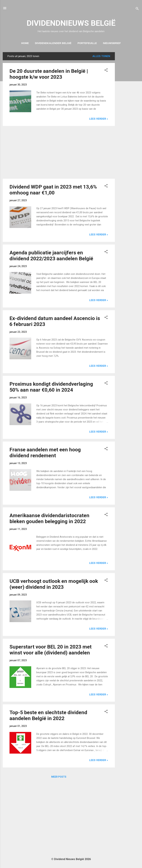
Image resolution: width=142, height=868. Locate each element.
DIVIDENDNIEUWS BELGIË (71, 23)
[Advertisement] (128, 103)
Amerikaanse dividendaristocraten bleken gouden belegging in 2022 (49, 518)
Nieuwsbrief (112, 43)
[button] (106, 71)
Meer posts (59, 777)
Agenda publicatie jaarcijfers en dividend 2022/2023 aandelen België (51, 256)
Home (25, 43)
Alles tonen (101, 56)
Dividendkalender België (53, 43)
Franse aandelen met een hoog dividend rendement (45, 453)
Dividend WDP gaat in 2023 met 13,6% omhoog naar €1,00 (53, 190)
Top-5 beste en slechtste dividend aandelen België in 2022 (48, 715)
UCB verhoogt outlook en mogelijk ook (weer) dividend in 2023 (54, 584)
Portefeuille (87, 43)
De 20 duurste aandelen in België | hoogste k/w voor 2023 (49, 74)
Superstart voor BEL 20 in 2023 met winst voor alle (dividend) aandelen (51, 650)
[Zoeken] (137, 9)
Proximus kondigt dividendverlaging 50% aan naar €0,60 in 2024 (51, 387)
